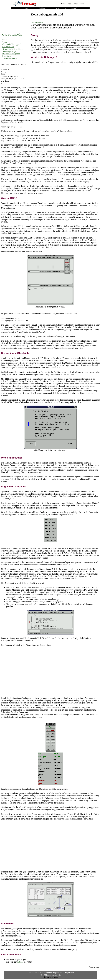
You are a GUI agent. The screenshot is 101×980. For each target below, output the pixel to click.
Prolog (5, 42)
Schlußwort (7, 56)
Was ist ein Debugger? (11, 44)
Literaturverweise (9, 58)
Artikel (20, 962)
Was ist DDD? (8, 47)
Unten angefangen (9, 51)
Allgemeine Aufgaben (11, 54)
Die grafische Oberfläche (12, 49)
